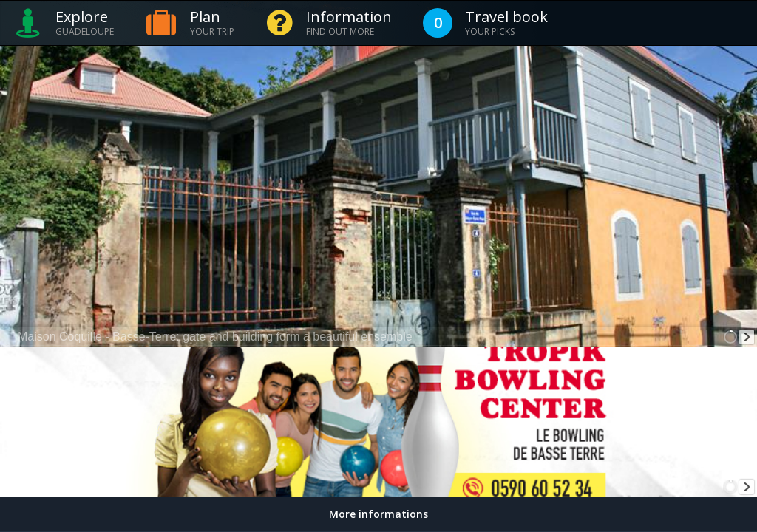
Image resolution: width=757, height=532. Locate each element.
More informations (378, 514)
